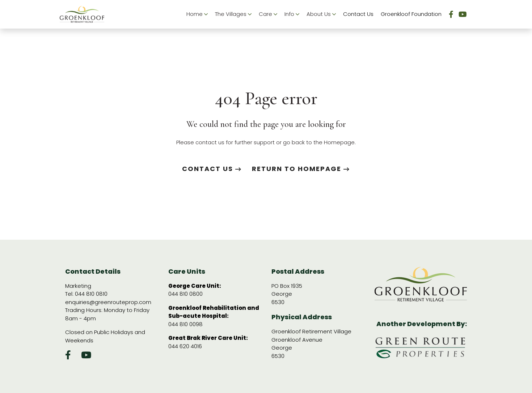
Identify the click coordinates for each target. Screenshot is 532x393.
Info (292, 14)
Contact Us (358, 14)
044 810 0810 (91, 294)
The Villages (233, 14)
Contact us (212, 169)
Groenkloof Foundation (411, 14)
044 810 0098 (185, 324)
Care (268, 14)
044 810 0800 (185, 294)
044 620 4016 (185, 346)
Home (197, 14)
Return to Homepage (301, 169)
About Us (321, 14)
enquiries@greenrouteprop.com (108, 302)
